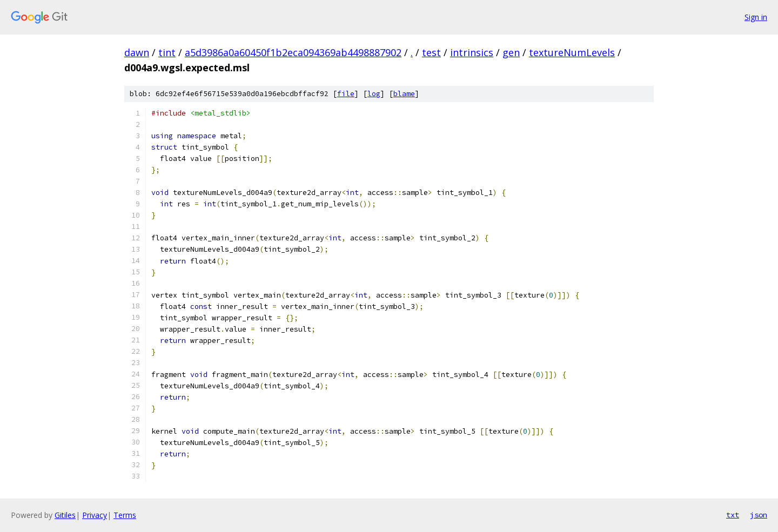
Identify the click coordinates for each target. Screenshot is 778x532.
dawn (137, 52)
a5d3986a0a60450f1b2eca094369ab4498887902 (293, 52)
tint (167, 52)
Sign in (756, 17)
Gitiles (65, 515)
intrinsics (472, 52)
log (374, 94)
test (431, 52)
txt (733, 515)
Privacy (95, 515)
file (346, 94)
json (759, 515)
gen (511, 52)
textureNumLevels (572, 52)
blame (404, 94)
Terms (125, 515)
